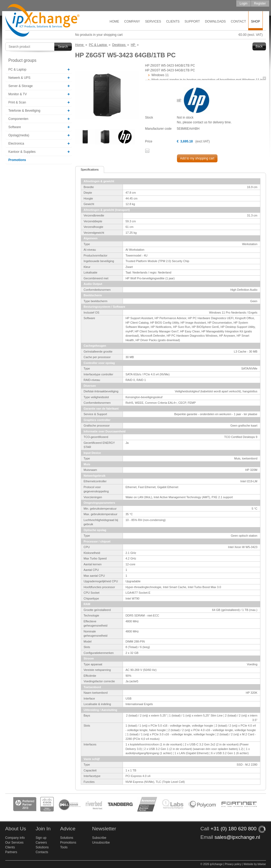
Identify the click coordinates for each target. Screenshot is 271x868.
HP (179, 100)
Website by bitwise (255, 864)
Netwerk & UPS (19, 78)
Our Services (14, 843)
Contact (238, 21)
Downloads (216, 21)
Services (153, 21)
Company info (15, 838)
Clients (173, 21)
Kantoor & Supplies (22, 152)
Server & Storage (21, 86)
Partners (11, 852)
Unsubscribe (101, 843)
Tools (64, 847)
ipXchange (42, 21)
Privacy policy (233, 864)
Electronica (16, 144)
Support (192, 21)
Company (132, 21)
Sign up (41, 838)
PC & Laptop (17, 70)
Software (15, 127)
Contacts (42, 852)
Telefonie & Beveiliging (25, 111)
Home (114, 21)
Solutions (42, 847)
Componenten (18, 119)
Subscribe (99, 838)
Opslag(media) (19, 135)
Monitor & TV (18, 94)
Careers (41, 843)
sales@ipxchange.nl (237, 837)
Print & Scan (17, 102)
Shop (255, 21)
